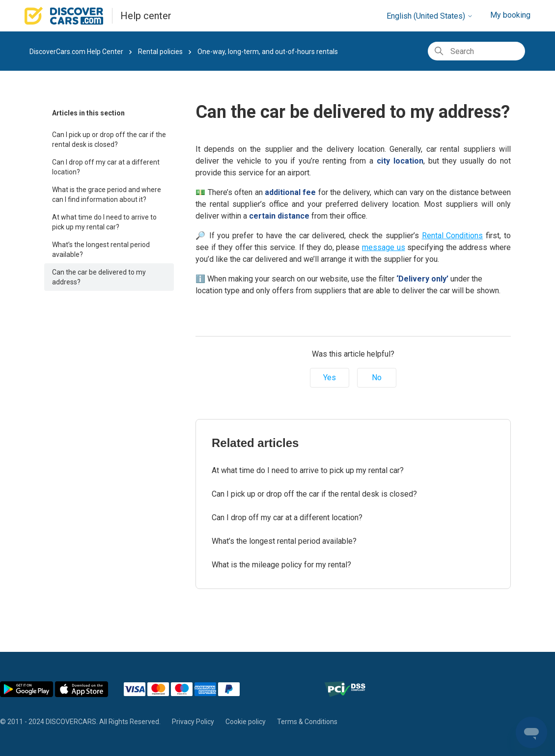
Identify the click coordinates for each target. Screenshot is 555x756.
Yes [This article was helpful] (330, 378)
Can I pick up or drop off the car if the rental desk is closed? (109, 140)
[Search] (476, 51)
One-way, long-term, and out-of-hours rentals (268, 52)
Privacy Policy (193, 722)
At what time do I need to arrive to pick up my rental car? (104, 222)
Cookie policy (246, 722)
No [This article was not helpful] (377, 378)
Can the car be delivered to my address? (99, 277)
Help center (146, 16)
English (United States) (430, 16)
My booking (510, 15)
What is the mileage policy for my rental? (281, 565)
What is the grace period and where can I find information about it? (107, 195)
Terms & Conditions (307, 722)
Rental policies (160, 52)
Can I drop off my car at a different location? (106, 167)
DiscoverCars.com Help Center (76, 52)
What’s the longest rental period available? (101, 250)
